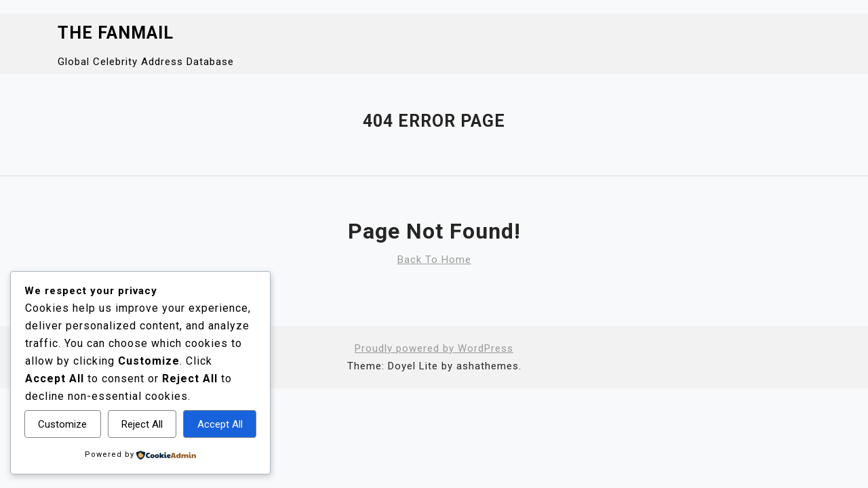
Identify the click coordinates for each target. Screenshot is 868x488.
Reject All (142, 424)
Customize (62, 424)
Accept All (220, 424)
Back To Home (434, 260)
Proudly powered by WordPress (434, 348)
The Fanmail (116, 33)
